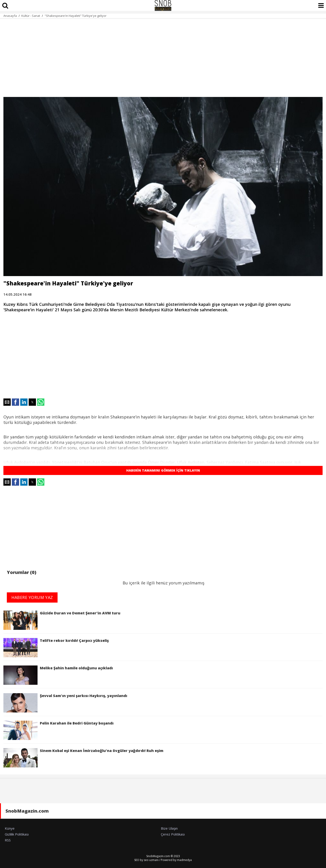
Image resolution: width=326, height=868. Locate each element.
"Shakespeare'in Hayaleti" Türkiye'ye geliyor (76, 16)
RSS (8, 840)
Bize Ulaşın (169, 828)
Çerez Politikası (173, 834)
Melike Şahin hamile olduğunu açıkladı (58, 675)
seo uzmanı (151, 860)
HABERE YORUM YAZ (32, 597)
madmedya (184, 860)
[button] (7, 402)
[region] (163, 55)
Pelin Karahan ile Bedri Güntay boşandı (58, 730)
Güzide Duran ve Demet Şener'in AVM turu (62, 620)
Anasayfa (10, 16)
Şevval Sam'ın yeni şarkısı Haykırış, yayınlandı (65, 703)
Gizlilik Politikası (17, 834)
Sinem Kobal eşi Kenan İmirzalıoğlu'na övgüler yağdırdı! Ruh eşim (83, 758)
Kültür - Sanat (31, 16)
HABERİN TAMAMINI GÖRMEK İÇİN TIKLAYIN (163, 470)
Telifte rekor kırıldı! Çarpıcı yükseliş (56, 648)
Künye (10, 828)
